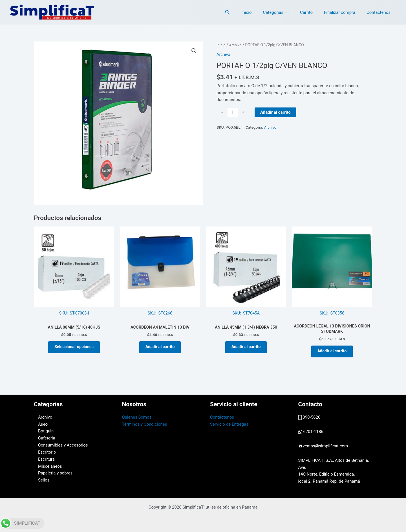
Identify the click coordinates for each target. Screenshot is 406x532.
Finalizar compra (344, 12)
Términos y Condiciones (145, 424)
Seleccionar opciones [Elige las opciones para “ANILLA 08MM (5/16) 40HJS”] (74, 349)
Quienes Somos (137, 417)
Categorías (285, 12)
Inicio (259, 12)
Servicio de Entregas (229, 424)
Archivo (236, 45)
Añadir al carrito (276, 112)
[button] (242, 12)
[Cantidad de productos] (233, 113)
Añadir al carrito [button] (160, 349)
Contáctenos (380, 12)
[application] (296, 12)
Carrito (313, 12)
